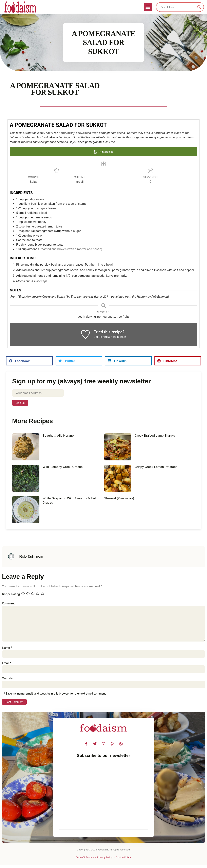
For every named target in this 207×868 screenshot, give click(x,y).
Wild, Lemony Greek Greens (63, 467)
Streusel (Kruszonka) (119, 499)
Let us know (102, 337)
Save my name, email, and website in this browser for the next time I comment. (56, 696)
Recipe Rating (11, 595)
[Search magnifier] (199, 7)
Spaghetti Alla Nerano (58, 436)
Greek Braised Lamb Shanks (155, 436)
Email (7, 665)
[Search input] (178, 7)
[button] (148, 7)
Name (7, 650)
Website (7, 681)
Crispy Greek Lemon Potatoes (156, 467)
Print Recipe (103, 152)
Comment (9, 604)
